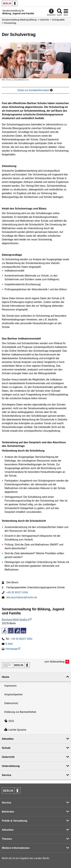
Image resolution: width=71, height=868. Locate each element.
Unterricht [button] (8, 757)
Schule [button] (6, 748)
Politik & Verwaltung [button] (14, 821)
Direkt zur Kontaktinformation (35, 90)
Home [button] (6, 677)
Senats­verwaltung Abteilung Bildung (19, 20)
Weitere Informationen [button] (16, 848)
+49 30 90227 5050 (22, 639)
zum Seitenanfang (54, 662)
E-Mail (9, 644)
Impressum (10, 686)
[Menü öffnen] (66, 12)
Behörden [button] (8, 812)
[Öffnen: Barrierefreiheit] (51, 12)
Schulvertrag (10, 23)
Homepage (12, 649)
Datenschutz (11, 703)
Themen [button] (7, 839)
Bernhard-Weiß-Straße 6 (15, 620)
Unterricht (44, 20)
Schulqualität (58, 20)
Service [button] (7, 775)
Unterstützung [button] (11, 766)
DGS (9, 721)
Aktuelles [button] (8, 739)
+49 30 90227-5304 (17, 592)
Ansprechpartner (13, 694)
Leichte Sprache (15, 730)
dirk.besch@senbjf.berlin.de (22, 597)
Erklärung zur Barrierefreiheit (20, 712)
